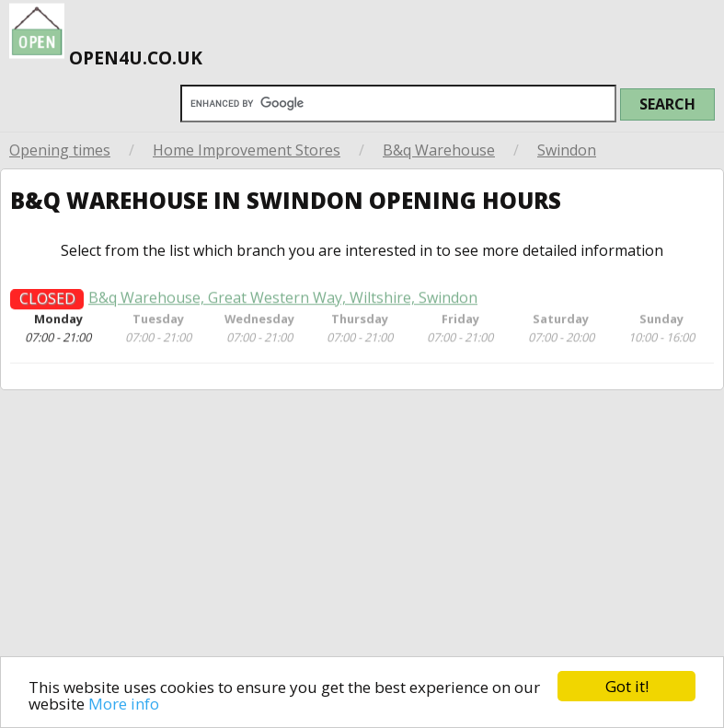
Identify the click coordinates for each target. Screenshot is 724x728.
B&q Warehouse (439, 150)
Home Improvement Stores (247, 150)
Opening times (60, 150)
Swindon (567, 150)
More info (124, 704)
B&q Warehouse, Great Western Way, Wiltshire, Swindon (283, 302)
